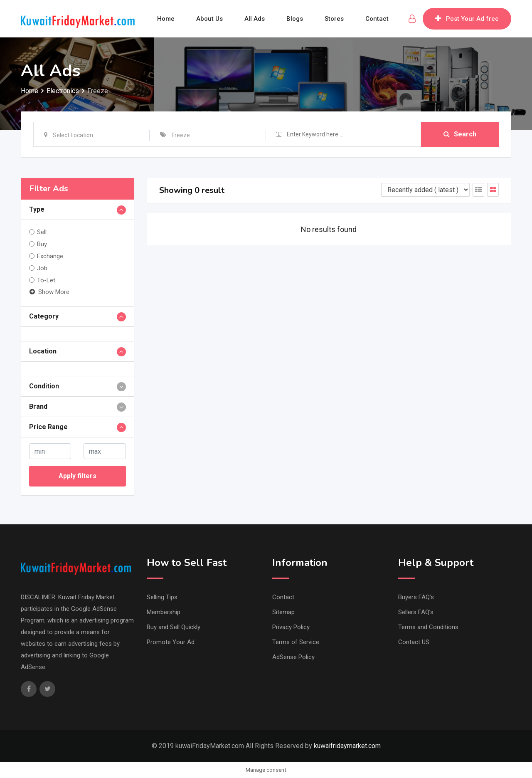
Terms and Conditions (428, 627)
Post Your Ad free (467, 19)
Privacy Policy (291, 627)
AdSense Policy (293, 657)
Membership (164, 612)
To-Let (46, 280)
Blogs (295, 19)
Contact (377, 19)
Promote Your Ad (171, 642)
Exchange (50, 256)
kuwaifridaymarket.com (347, 746)
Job (42, 268)
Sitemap (283, 612)
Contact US (414, 642)
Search (460, 134)
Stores (334, 19)
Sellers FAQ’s (416, 612)
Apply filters (78, 476)
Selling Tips (162, 597)
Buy (42, 244)
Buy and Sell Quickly (174, 627)
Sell (42, 232)
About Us (209, 19)
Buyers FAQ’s (416, 597)
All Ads (255, 19)
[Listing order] (425, 190)
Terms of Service (296, 642)
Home (166, 19)
